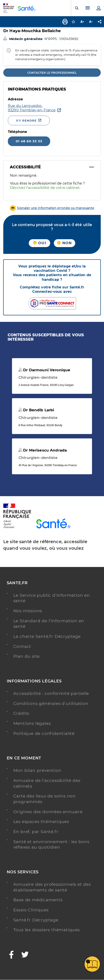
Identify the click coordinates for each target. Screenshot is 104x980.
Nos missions (28, 611)
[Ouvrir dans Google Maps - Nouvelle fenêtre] (32, 108)
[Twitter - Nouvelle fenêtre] (25, 955)
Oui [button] (40, 243)
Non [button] (64, 243)
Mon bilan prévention (37, 770)
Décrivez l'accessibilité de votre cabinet (45, 188)
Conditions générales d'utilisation (51, 704)
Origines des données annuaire (48, 812)
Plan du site (27, 656)
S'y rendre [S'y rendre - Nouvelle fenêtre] (26, 120)
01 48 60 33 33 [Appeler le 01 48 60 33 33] (29, 141)
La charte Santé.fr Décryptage (47, 636)
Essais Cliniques (31, 910)
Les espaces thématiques (41, 822)
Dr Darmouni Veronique (44, 370)
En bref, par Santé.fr (36, 832)
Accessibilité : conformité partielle (51, 693)
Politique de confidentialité (44, 733)
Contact (22, 646)
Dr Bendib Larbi (36, 410)
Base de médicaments (38, 900)
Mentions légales (32, 723)
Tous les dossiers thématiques (47, 930)
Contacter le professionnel (52, 73)
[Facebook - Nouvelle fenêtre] (12, 955)
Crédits (21, 713)
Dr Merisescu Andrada (43, 450)
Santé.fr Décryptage (36, 920)
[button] (52, 208)
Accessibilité (25, 167)
